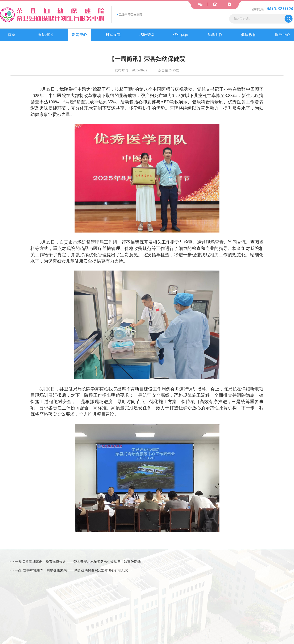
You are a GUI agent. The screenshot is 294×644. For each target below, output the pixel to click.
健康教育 (249, 35)
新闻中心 (79, 35)
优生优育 (181, 35)
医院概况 (45, 35)
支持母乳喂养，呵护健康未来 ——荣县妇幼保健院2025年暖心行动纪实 (76, 570)
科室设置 (113, 35)
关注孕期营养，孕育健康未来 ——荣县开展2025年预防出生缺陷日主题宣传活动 (81, 562)
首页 (12, 35)
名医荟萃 (147, 35)
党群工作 (215, 35)
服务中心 (282, 35)
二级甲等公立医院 (130, 15)
